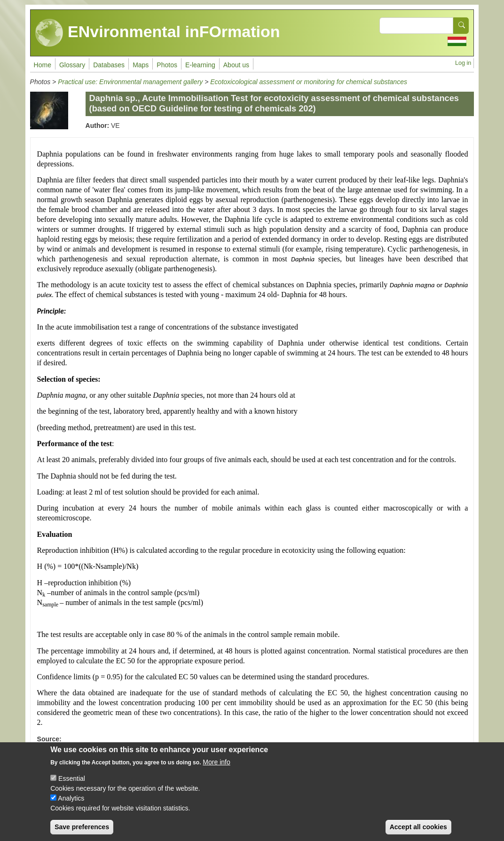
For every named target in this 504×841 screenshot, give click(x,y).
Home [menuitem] (43, 65)
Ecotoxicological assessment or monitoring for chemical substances (309, 82)
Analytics (71, 806)
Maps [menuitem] (141, 65)
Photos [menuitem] (167, 65)
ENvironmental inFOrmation (158, 33)
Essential (72, 786)
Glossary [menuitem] (72, 65)
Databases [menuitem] (109, 65)
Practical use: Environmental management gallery (130, 82)
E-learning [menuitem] (200, 65)
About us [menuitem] (236, 65)
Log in (463, 63)
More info (216, 770)
